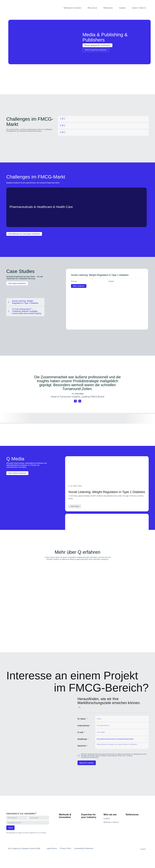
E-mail (81, 732)
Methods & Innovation (72, 8)
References (108, 8)
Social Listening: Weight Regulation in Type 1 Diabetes (100, 275)
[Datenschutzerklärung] (90, 757)
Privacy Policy (66, 848)
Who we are (92, 8)
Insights (122, 8)
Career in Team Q (139, 8)
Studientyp (82, 739)
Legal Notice (52, 848)
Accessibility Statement (84, 848)
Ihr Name (82, 719)
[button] (75, 401)
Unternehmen (83, 726)
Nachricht (82, 746)
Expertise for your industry (89, 816)
